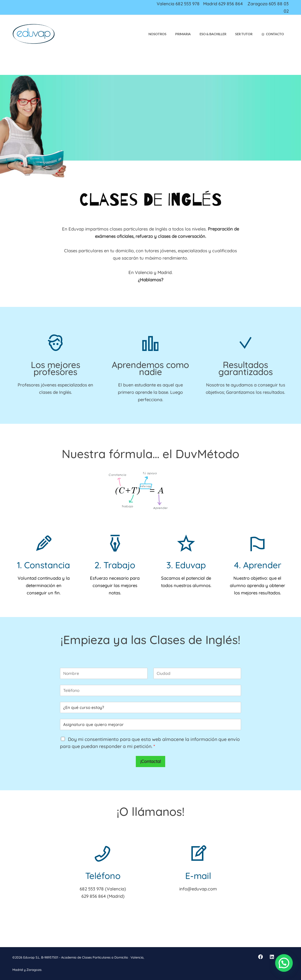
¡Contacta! (150, 761)
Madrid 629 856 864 (223, 4)
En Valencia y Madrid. (150, 272)
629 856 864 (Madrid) (103, 896)
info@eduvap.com (198, 889)
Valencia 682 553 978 (178, 4)
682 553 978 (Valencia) (103, 889)
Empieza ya (95, 640)
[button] (284, 963)
